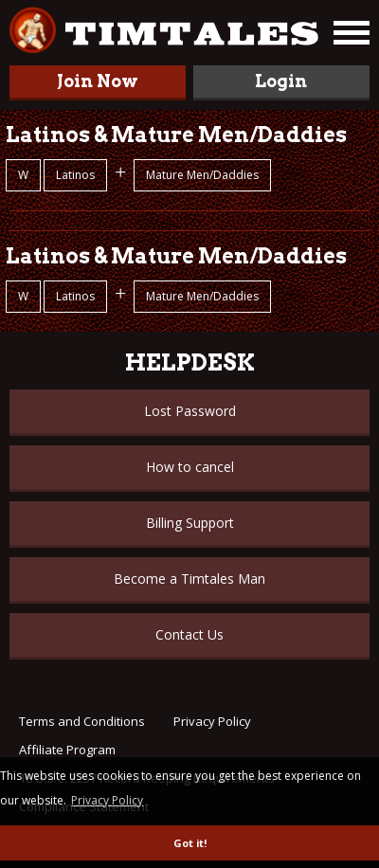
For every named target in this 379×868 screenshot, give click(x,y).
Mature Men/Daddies (202, 175)
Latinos (75, 175)
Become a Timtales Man (189, 579)
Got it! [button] (190, 843)
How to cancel (190, 467)
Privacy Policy (212, 721)
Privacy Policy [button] (107, 800)
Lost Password (190, 411)
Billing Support (190, 523)
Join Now (98, 81)
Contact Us (189, 634)
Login (281, 81)
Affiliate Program (67, 750)
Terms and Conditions (82, 721)
